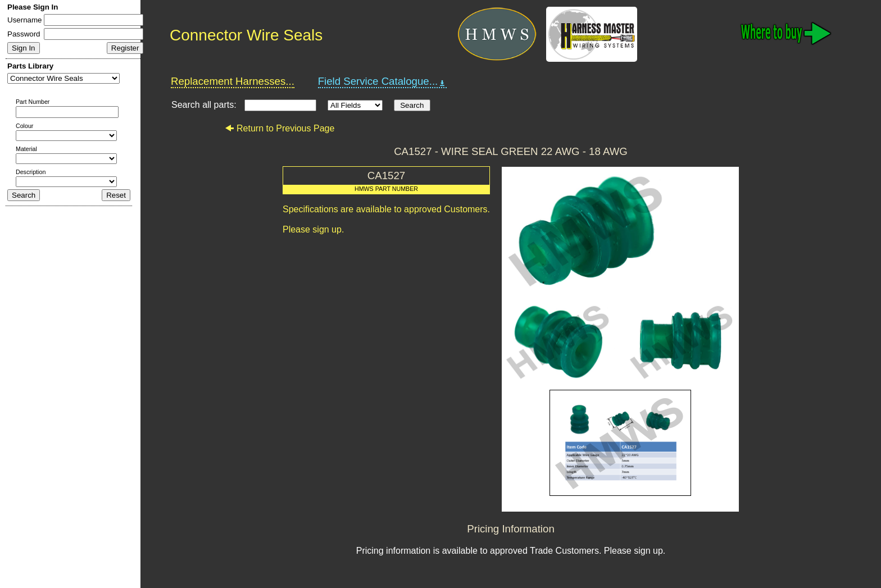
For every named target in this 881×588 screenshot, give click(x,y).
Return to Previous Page (280, 128)
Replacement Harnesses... (233, 81)
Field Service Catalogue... (383, 81)
